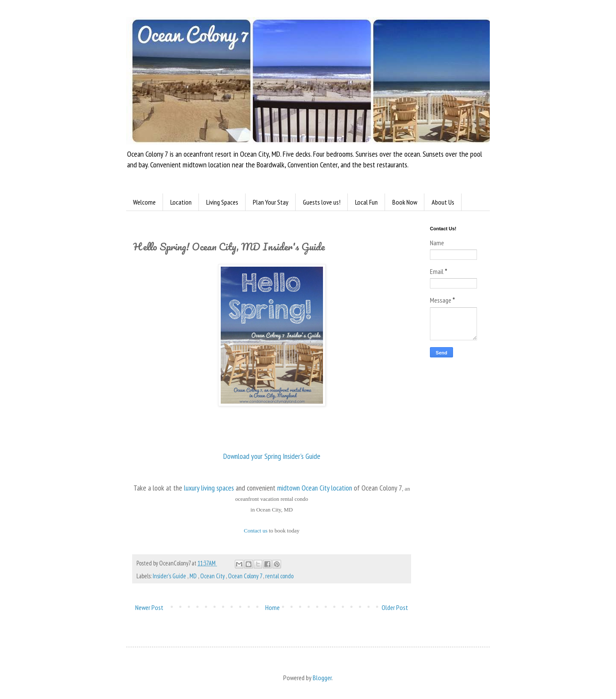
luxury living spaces (209, 488)
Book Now (405, 202)
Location (181, 202)
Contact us (256, 531)
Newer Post (149, 607)
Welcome (144, 202)
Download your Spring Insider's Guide (272, 456)
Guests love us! (322, 202)
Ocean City (213, 576)
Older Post (395, 607)
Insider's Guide (170, 576)
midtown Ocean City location (315, 488)
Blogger (322, 678)
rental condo (279, 576)
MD (194, 576)
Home (272, 607)
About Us (443, 202)
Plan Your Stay (271, 202)
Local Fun (366, 202)
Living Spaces (222, 202)
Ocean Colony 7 (246, 576)
